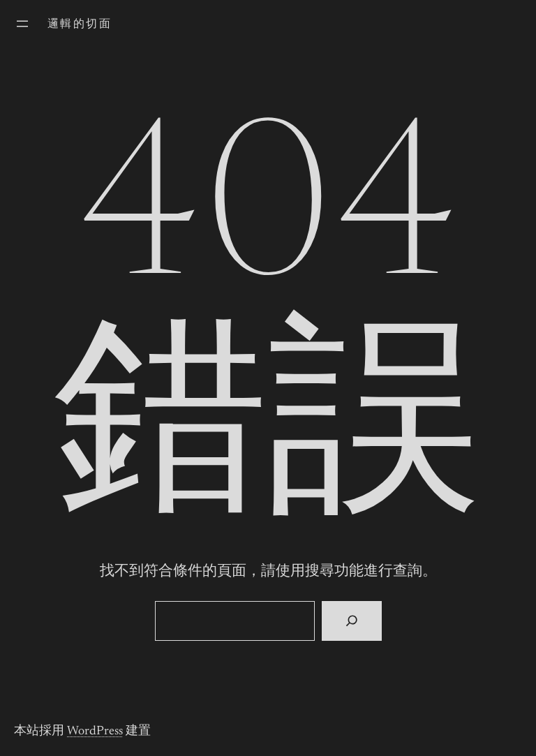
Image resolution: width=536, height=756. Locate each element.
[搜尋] (351, 621)
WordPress (95, 732)
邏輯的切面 (80, 24)
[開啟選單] (22, 24)
